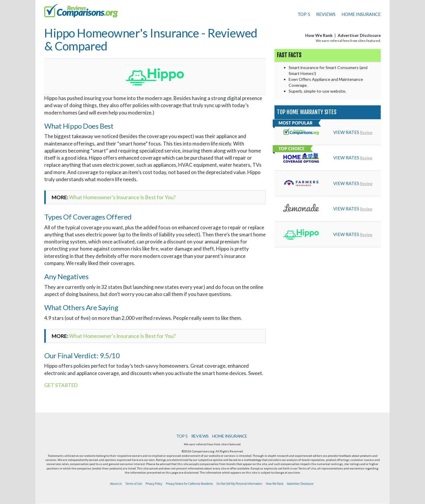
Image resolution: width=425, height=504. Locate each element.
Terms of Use (134, 484)
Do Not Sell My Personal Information (240, 484)
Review (366, 132)
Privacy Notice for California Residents (189, 484)
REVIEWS (326, 14)
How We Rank (319, 35)
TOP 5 (304, 14)
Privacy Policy (154, 484)
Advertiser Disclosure (359, 35)
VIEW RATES (346, 132)
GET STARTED (61, 385)
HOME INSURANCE (361, 14)
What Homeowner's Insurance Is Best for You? (122, 197)
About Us (116, 484)
